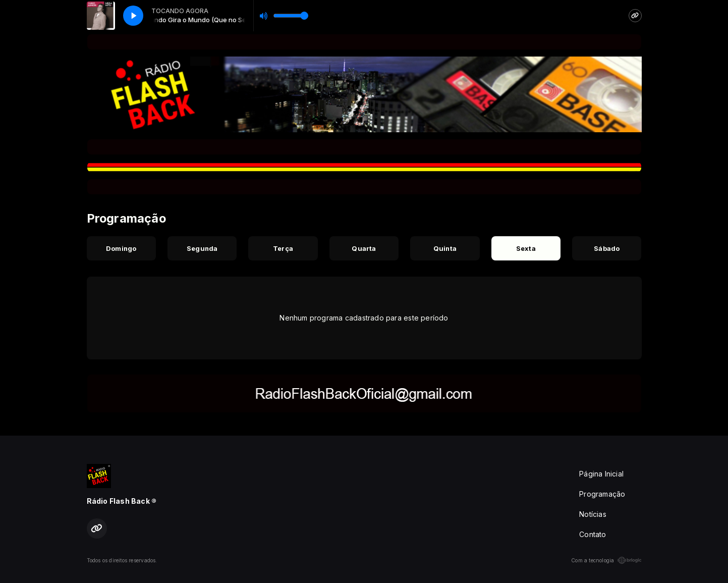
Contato (593, 534)
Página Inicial (601, 474)
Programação (602, 494)
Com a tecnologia (606, 560)
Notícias (593, 514)
